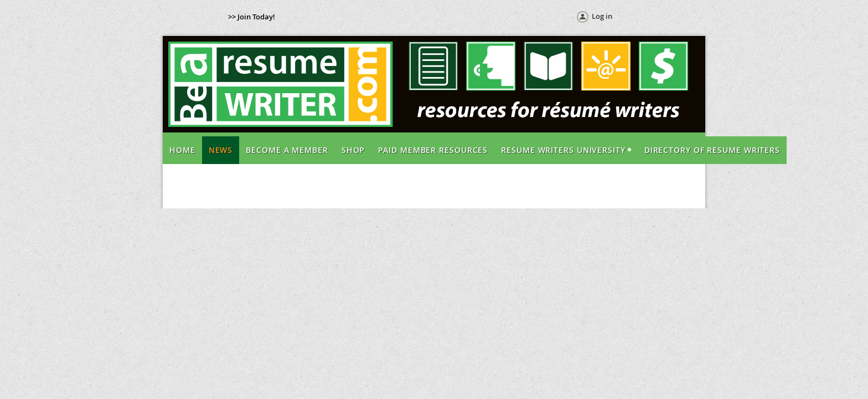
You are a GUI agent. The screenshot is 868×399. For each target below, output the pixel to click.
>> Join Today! (252, 17)
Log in (602, 16)
